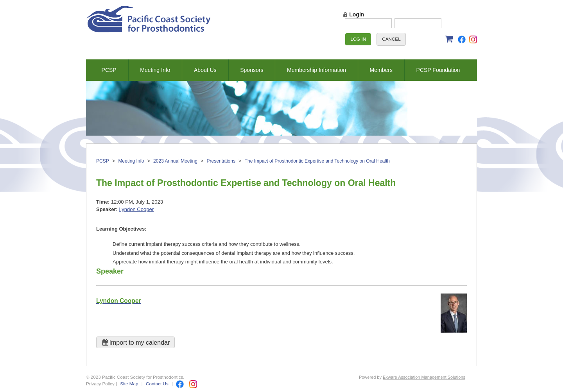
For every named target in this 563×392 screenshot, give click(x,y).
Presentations (221, 161)
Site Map (129, 384)
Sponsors (252, 70)
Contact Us (157, 384)
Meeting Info (155, 70)
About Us (205, 70)
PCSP (109, 70)
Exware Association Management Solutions (424, 377)
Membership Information (316, 70)
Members (381, 70)
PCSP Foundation (438, 70)
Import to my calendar (135, 343)
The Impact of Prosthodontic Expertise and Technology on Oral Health (317, 161)
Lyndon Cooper (136, 209)
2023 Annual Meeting (175, 161)
